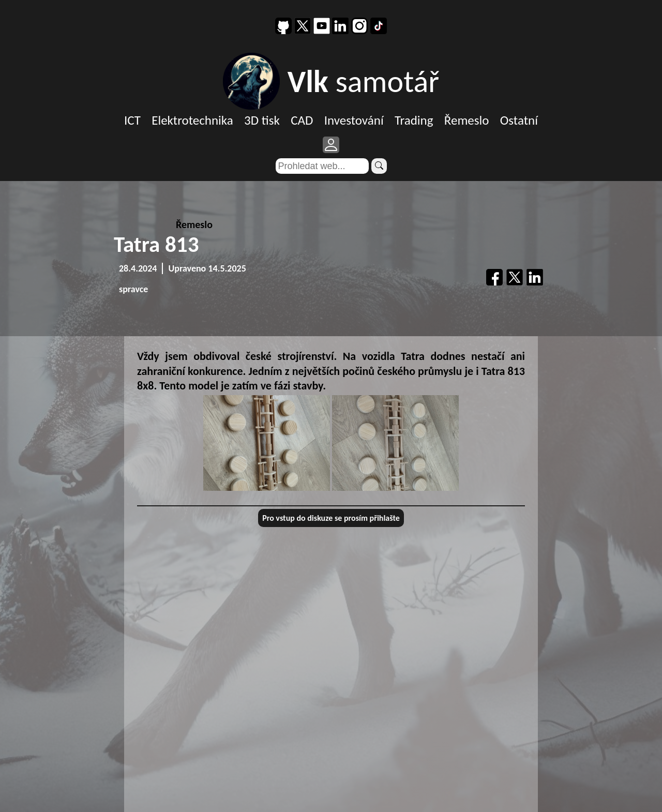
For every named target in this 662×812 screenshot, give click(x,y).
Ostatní (519, 120)
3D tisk (262, 120)
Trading (414, 120)
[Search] (322, 166)
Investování (354, 120)
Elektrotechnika (192, 120)
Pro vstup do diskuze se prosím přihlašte (331, 518)
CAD (302, 120)
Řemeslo (467, 120)
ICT (132, 120)
